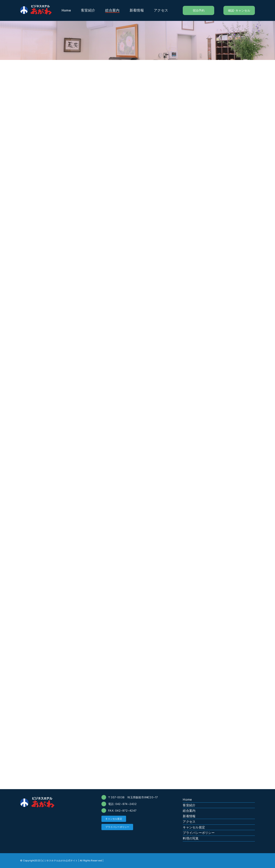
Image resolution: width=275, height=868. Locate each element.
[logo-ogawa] (36, 6)
